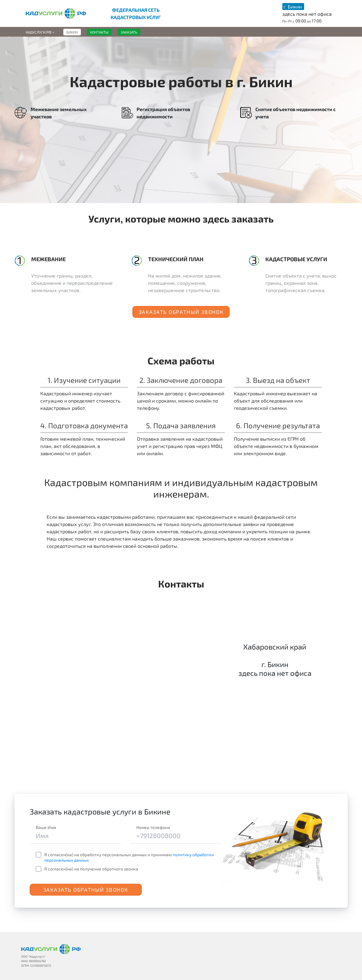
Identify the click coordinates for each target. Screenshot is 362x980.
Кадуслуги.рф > (40, 32)
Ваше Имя (46, 827)
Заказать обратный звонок (181, 312)
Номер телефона (153, 827)
